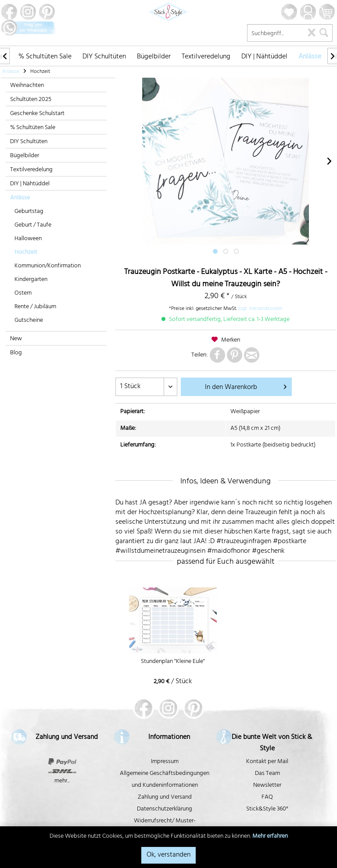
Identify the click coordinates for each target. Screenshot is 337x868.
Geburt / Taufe (33, 225)
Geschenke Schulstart (37, 114)
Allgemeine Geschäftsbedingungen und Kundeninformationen (165, 780)
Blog (16, 353)
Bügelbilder (25, 156)
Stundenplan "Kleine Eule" (173, 663)
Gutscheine (29, 321)
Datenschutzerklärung (165, 809)
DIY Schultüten (29, 142)
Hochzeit (26, 253)
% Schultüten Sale (33, 128)
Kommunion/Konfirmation (48, 266)
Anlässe (20, 198)
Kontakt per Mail (267, 762)
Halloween (28, 239)
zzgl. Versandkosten (260, 309)
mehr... (62, 781)
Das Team (267, 774)
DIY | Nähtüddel (30, 184)
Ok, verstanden (168, 855)
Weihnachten (27, 86)
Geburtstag (29, 212)
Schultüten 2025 (31, 100)
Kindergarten (31, 280)
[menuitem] (45, 56)
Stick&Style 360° (267, 809)
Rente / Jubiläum (35, 307)
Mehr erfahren (270, 837)
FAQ (267, 798)
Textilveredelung (31, 170)
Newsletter (267, 786)
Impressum (165, 762)
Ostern (23, 294)
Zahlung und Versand (165, 798)
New (16, 339)
